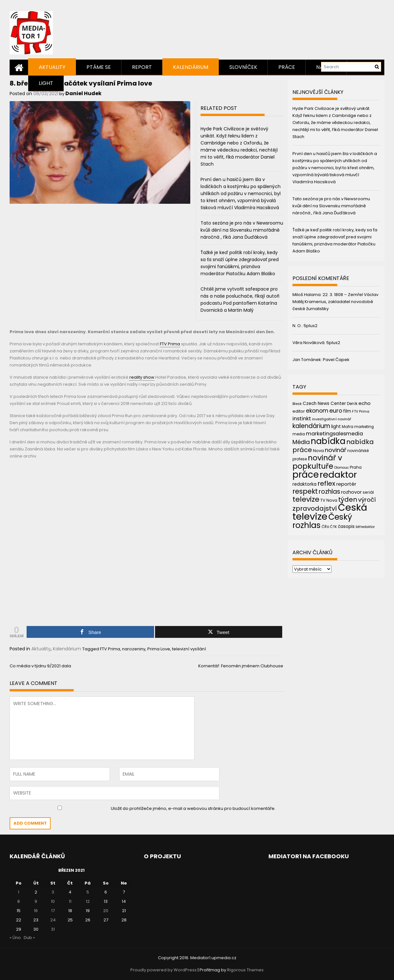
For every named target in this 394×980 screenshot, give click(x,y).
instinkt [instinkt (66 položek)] (302, 419)
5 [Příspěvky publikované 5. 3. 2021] (88, 892)
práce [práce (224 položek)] (306, 475)
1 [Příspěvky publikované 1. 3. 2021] (19, 892)
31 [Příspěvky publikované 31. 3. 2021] (53, 929)
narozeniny (134, 649)
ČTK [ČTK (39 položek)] (333, 527)
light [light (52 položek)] (336, 426)
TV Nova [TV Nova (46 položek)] (329, 500)
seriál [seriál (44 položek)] (368, 492)
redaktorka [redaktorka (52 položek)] (304, 484)
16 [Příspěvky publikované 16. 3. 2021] (36, 911)
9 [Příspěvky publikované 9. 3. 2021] (36, 901)
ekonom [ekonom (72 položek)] (317, 411)
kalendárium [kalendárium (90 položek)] (311, 426)
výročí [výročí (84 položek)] (367, 500)
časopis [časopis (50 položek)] (346, 527)
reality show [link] (142, 377)
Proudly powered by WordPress (164, 970)
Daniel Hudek (83, 93)
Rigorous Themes (245, 970)
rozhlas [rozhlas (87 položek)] (329, 492)
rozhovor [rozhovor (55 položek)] (351, 492)
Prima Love (159, 649)
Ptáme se (99, 67)
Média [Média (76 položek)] (301, 442)
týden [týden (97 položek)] (348, 499)
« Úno (15, 938)
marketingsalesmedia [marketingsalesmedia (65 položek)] (334, 434)
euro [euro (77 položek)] (336, 411)
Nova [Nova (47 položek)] (318, 451)
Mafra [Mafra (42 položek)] (348, 427)
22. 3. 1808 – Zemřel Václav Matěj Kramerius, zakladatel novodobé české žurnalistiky (335, 302)
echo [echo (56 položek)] (365, 403)
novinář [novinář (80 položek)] (336, 450)
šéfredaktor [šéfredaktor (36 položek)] (365, 527)
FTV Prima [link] (170, 344)
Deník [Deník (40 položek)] (352, 404)
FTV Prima (110, 649)
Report (142, 67)
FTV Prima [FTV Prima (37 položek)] (361, 412)
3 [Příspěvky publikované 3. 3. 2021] (53, 892)
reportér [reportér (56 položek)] (346, 484)
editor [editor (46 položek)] (299, 411)
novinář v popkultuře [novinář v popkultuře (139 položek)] (317, 462)
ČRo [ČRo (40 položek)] (325, 527)
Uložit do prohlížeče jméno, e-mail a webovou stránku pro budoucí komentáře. (193, 808)
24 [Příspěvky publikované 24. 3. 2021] (53, 920)
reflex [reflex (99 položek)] (326, 483)
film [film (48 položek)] (347, 411)
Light (46, 83)
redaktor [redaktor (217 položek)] (338, 475)
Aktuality (52, 67)
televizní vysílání (189, 649)
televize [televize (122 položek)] (306, 499)
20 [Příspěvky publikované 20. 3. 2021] (106, 911)
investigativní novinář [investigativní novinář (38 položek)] (332, 419)
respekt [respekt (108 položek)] (305, 491)
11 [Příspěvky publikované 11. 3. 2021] (70, 901)
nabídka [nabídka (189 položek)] (328, 441)
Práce (287, 67)
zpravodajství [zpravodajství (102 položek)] (315, 508)
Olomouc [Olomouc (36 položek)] (341, 468)
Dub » (29, 938)
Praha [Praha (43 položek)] (356, 467)
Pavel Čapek (336, 360)
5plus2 (311, 326)
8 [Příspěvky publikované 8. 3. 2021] (19, 901)
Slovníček (243, 67)
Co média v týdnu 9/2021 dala (40, 666)
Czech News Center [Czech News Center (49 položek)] (324, 404)
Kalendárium (191, 67)
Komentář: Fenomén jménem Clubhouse (241, 666)
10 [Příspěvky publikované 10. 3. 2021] (53, 901)
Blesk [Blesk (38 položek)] (297, 404)
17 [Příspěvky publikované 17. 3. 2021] (53, 911)
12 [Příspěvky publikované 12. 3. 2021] (88, 901)
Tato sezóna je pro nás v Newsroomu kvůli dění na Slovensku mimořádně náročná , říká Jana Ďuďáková (242, 230)
